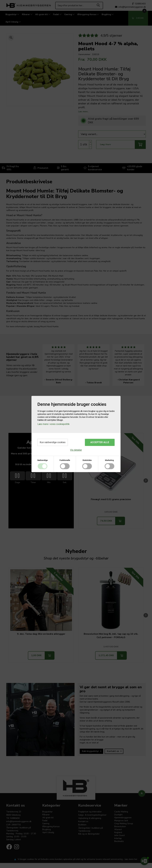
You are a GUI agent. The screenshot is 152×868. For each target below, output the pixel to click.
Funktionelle (65, 460)
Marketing (109, 460)
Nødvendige (43, 460)
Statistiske (87, 460)
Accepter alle (100, 442)
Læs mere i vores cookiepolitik (54, 424)
